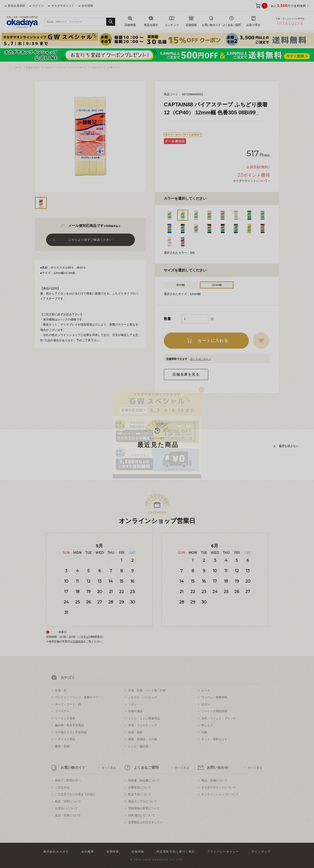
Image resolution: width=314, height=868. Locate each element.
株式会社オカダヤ (56, 852)
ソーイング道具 (65, 718)
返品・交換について (68, 815)
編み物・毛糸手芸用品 (69, 725)
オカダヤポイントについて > (251, 181)
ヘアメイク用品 (65, 739)
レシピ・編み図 (138, 746)
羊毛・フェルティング (143, 725)
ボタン (206, 704)
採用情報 (113, 852)
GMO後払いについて (142, 815)
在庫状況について (140, 787)
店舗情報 (78, 642)
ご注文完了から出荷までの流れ (75, 794)
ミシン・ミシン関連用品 (144, 718)
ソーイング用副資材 (214, 711)
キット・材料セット (214, 739)
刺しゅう (207, 725)
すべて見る (109, 768)
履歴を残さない (289, 446)
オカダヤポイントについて (219, 787)
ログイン (38, 6)
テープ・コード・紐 (68, 704)
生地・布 (61, 690)
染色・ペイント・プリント (219, 718)
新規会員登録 (16, 6)
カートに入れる (213, 341)
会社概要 (88, 852)
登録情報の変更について (144, 808)
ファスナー (62, 711)
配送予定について (140, 794)
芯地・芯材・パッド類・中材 (147, 690)
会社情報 (87, 6)
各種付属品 (135, 711)
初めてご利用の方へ (68, 780)
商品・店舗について (214, 780)
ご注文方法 (62, 787)
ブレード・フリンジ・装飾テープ (77, 697)
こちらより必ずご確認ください (90, 240)
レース (206, 690)
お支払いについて (67, 808)
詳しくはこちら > (200, 359)
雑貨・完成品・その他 (143, 739)
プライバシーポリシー (223, 852)
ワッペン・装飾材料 (214, 697)
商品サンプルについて (143, 801)
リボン (132, 704)
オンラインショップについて (220, 794)
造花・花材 (135, 732)
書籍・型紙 (62, 746)
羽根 (204, 732)
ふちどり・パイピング (143, 697)
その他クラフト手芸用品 (71, 732)
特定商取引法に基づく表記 (176, 852)
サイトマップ (261, 852)
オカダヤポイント (63, 6)
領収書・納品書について (144, 780)
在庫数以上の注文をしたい (145, 822)
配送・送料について (68, 801)
